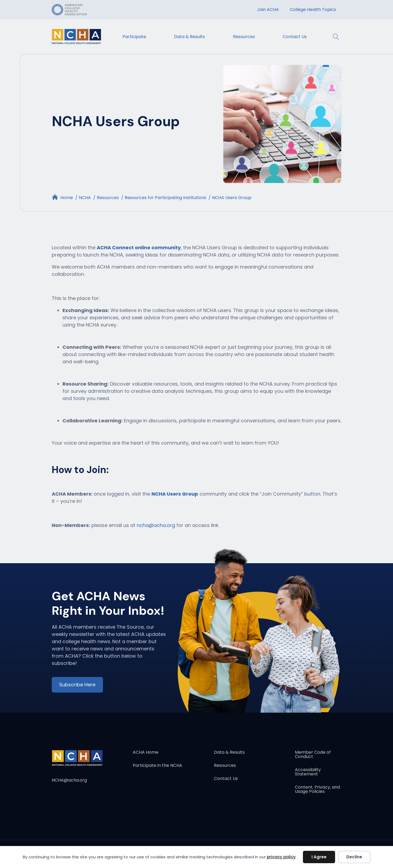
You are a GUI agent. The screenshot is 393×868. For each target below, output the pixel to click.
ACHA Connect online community (139, 248)
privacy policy (281, 857)
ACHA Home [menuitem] (146, 753)
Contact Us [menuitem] (295, 37)
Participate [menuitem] (134, 37)
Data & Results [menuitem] (189, 37)
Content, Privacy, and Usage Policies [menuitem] (317, 790)
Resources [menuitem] (244, 37)
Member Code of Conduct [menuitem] (313, 755)
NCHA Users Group (175, 494)
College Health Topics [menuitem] (313, 10)
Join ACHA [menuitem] (268, 10)
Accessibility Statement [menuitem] (308, 772)
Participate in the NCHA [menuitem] (157, 766)
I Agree (319, 857)
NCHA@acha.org (69, 780)
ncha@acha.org (156, 525)
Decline (354, 857)
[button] (333, 37)
